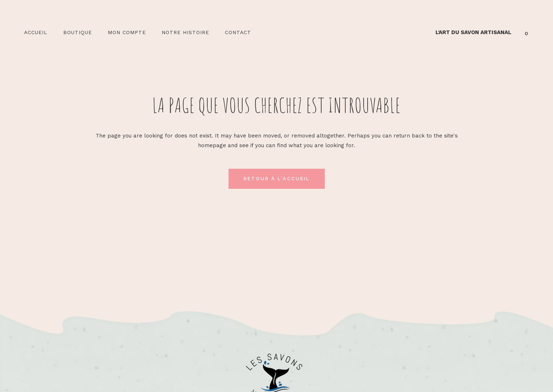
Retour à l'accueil (277, 179)
